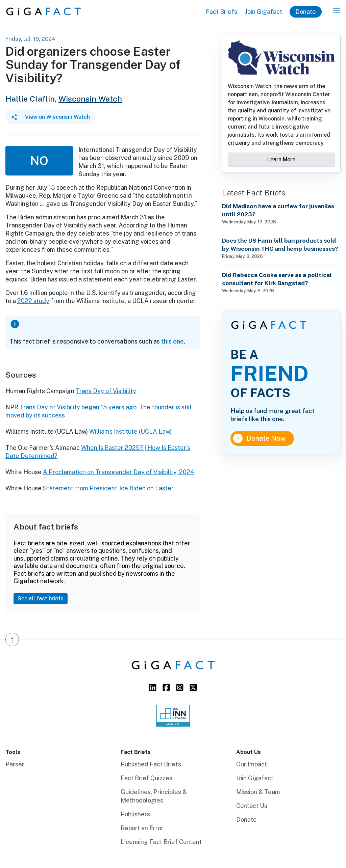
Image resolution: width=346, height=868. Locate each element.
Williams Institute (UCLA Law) (130, 431)
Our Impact (252, 764)
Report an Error (142, 828)
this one (172, 341)
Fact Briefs (221, 12)
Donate (306, 12)
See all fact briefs (41, 599)
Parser (15, 764)
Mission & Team (258, 792)
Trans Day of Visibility (106, 391)
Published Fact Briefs (151, 764)
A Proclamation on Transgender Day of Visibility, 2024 (119, 472)
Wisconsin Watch (90, 99)
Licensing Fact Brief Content (161, 842)
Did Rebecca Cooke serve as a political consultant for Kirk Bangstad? (277, 279)
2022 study (33, 301)
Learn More (281, 159)
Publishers (135, 814)
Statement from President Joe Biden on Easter (108, 488)
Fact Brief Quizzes (146, 778)
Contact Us (252, 806)
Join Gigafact (264, 12)
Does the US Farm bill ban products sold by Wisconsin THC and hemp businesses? (280, 245)
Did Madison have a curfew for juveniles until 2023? (278, 210)
